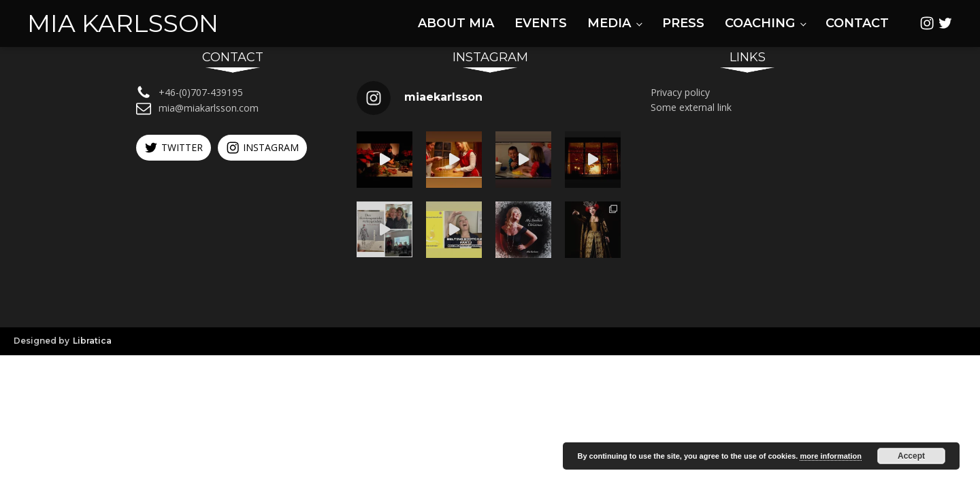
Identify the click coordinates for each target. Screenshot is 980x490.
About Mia (456, 23)
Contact (857, 23)
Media (609, 23)
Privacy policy (680, 92)
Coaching (760, 23)
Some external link (691, 107)
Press (683, 23)
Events (541, 23)
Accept (911, 456)
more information (830, 456)
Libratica (92, 341)
